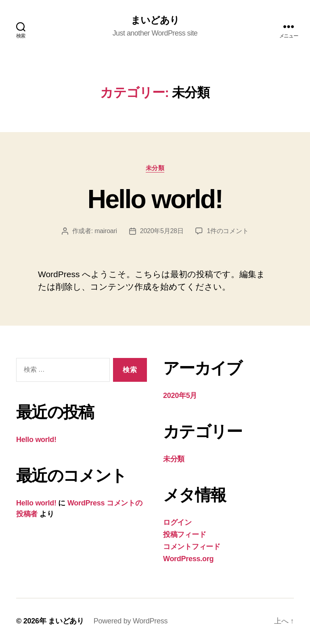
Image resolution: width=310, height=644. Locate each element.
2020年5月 (180, 396)
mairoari (106, 231)
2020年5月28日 (162, 231)
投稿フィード (184, 535)
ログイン (177, 522)
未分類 (155, 168)
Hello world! (155, 199)
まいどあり (155, 20)
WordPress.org (188, 559)
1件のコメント (227, 231)
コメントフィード (192, 547)
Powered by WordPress (131, 621)
